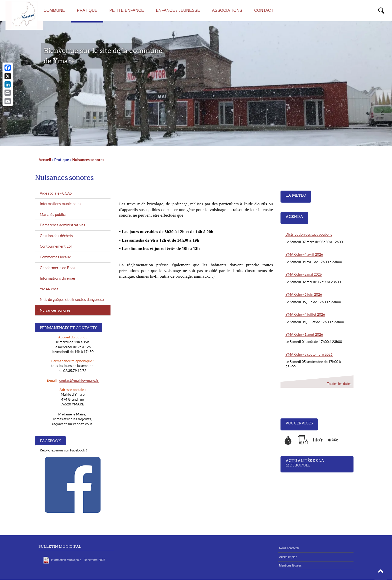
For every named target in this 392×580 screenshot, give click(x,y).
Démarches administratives (62, 225)
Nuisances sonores (88, 160)
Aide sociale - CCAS (56, 193)
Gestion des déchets (56, 236)
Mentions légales (290, 565)
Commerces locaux (55, 257)
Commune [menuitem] (54, 10)
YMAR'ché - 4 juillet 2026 (305, 314)
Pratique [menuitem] (87, 10)
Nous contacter (289, 548)
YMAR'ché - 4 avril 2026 (304, 254)
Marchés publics (53, 214)
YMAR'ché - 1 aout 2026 (304, 334)
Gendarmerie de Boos (57, 268)
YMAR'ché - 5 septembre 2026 (309, 354)
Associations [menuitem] (227, 10)
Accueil (45, 160)
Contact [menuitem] (264, 10)
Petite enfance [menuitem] (126, 10)
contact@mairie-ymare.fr (79, 380)
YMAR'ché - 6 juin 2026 (304, 294)
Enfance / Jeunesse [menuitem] (178, 10)
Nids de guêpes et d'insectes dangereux (72, 299)
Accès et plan (288, 557)
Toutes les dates (339, 383)
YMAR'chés (49, 289)
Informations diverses (58, 278)
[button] (381, 572)
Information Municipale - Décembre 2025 (78, 560)
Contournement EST (56, 246)
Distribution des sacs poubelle (309, 234)
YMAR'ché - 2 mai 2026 (304, 274)
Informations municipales (60, 204)
